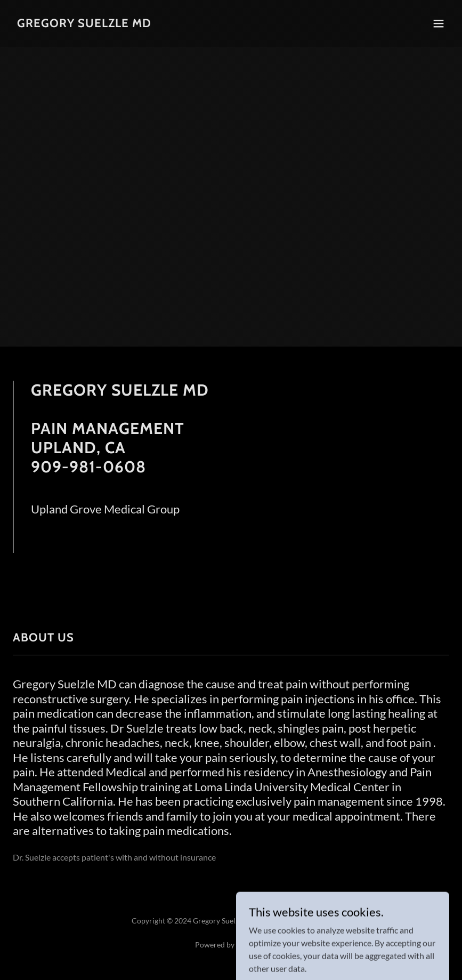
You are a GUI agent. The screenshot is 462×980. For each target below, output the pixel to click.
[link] (84, 24)
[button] (439, 23)
